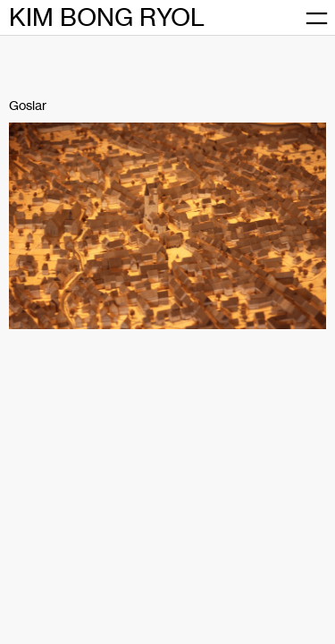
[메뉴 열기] (317, 18)
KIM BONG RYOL (107, 17)
